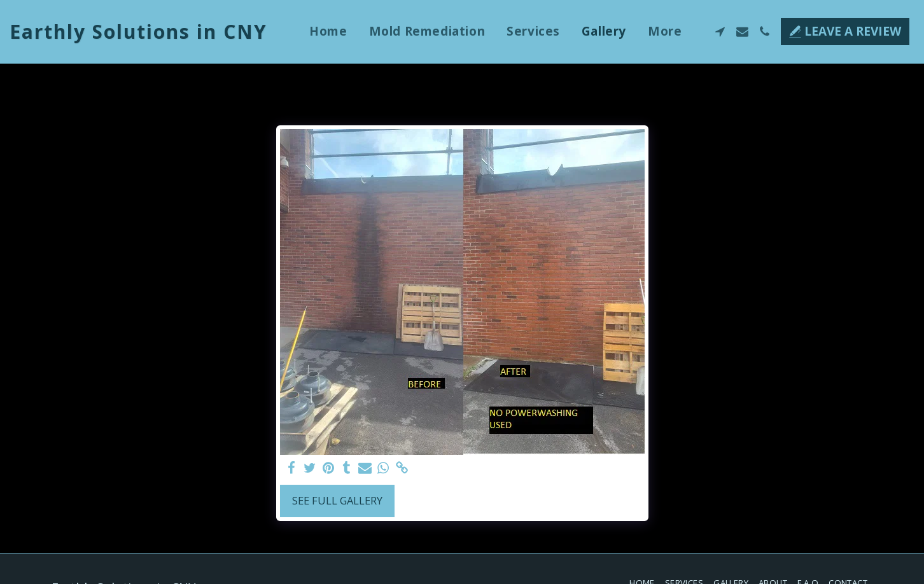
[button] (720, 31)
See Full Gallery (337, 500)
